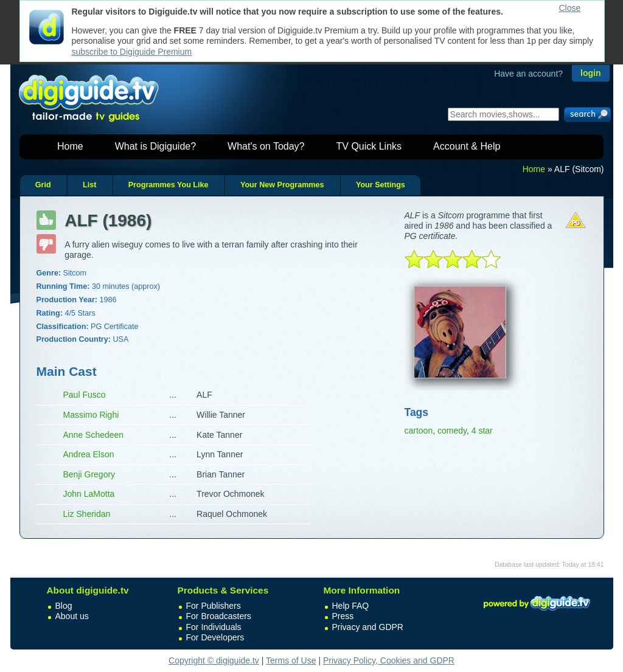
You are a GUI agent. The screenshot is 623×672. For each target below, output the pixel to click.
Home (70, 146)
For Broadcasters (219, 616)
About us (72, 616)
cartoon (419, 431)
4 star (482, 431)
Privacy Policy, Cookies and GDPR (389, 660)
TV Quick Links (369, 146)
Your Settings (381, 185)
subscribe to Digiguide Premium (132, 52)
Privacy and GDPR (368, 627)
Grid (43, 185)
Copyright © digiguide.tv (214, 660)
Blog (64, 606)
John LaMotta (89, 494)
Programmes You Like (169, 185)
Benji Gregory (89, 474)
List (89, 185)
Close (570, 8)
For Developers (215, 637)
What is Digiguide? (155, 146)
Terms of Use (291, 660)
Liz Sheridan (87, 514)
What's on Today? (266, 146)
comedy (452, 431)
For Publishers (214, 606)
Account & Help (467, 146)
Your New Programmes (282, 185)
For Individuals (214, 627)
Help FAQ (351, 606)
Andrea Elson (89, 454)
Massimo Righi (91, 415)
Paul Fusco (85, 395)
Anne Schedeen (94, 435)
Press (343, 616)
